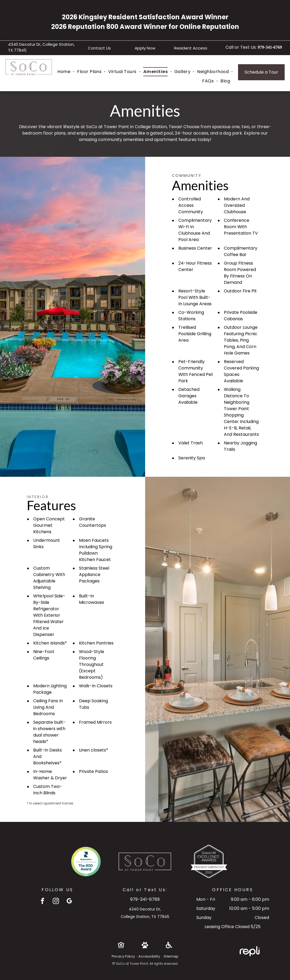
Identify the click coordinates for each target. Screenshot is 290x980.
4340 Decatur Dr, (145, 909)
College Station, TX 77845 (145, 917)
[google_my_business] (69, 902)
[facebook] (42, 902)
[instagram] (56, 902)
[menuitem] (65, 72)
